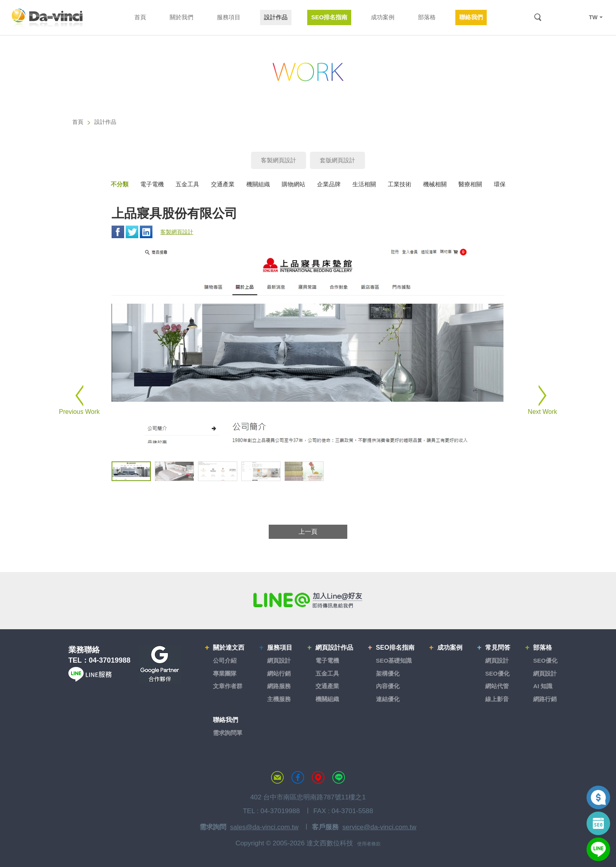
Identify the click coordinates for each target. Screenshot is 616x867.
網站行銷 (279, 673)
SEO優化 (497, 673)
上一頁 (308, 532)
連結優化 (388, 699)
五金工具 (187, 184)
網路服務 (279, 686)
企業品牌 (329, 184)
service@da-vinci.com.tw (379, 827)
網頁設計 (279, 660)
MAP (318, 777)
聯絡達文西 (277, 777)
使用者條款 (369, 844)
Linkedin (146, 232)
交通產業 (223, 184)
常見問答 (498, 647)
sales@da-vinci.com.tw (264, 827)
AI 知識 (543, 686)
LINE (576, 17)
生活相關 (364, 184)
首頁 (78, 122)
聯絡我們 (225, 720)
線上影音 (497, 699)
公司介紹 (225, 660)
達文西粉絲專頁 (298, 777)
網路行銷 (545, 699)
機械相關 (435, 184)
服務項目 (280, 647)
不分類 (120, 184)
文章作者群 (228, 686)
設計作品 (105, 122)
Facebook (118, 232)
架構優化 (388, 673)
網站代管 (497, 686)
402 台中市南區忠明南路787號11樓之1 (308, 797)
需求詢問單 (228, 733)
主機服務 (279, 699)
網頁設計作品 (334, 647)
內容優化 (388, 686)
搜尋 (538, 17)
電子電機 (152, 184)
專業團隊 (225, 673)
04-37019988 (110, 660)
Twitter (132, 232)
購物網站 (293, 184)
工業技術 (400, 184)
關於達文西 (229, 647)
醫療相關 (470, 184)
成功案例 (450, 647)
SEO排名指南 (395, 647)
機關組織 (258, 184)
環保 (500, 184)
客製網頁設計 (279, 160)
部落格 (543, 647)
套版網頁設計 (337, 160)
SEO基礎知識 (394, 660)
